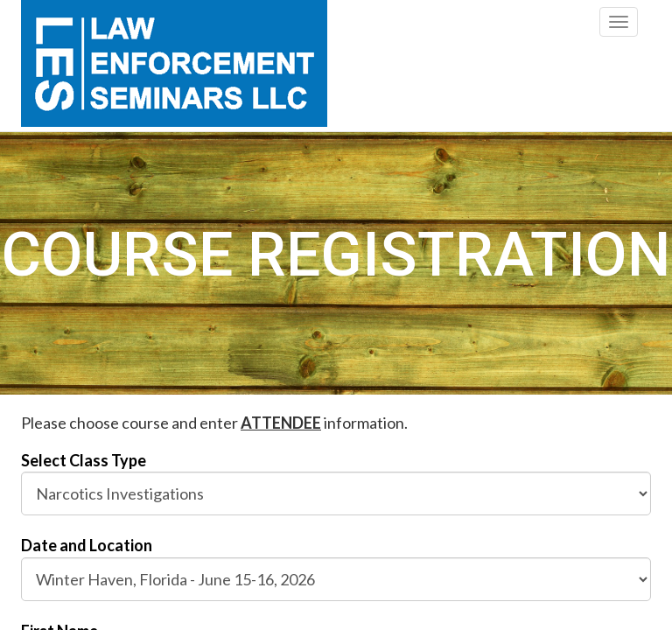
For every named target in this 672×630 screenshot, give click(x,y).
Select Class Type (84, 460)
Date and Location (87, 545)
